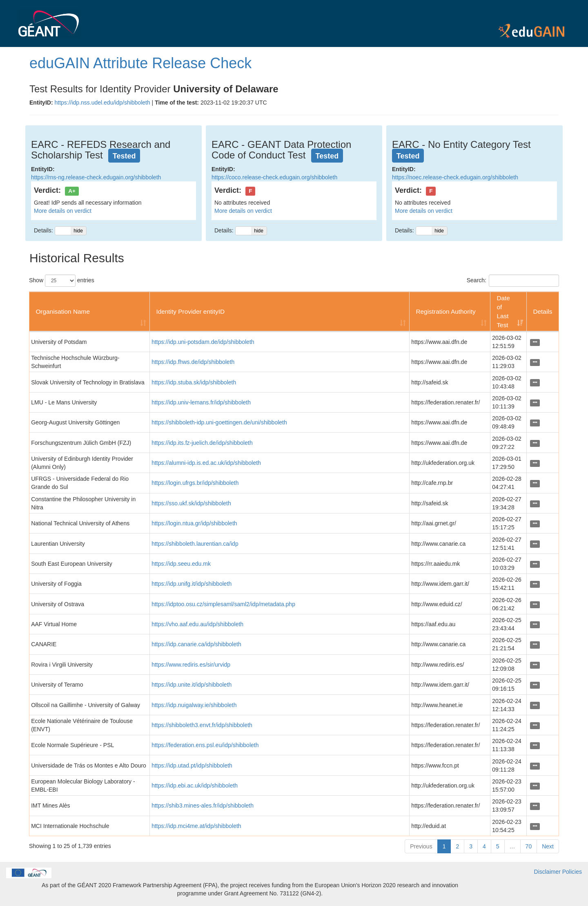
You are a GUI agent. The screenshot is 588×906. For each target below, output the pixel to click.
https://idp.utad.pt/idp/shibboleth (192, 765)
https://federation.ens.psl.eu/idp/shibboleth (205, 745)
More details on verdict (63, 211)
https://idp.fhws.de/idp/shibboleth (193, 362)
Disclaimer (547, 872)
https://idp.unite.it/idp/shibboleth (192, 685)
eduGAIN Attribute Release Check (140, 63)
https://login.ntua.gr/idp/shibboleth (194, 523)
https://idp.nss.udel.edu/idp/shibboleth (102, 103)
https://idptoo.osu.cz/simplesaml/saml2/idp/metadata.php (223, 604)
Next (548, 846)
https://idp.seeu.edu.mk (181, 564)
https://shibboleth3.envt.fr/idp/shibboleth (202, 725)
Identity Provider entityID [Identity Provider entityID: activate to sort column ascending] (190, 311)
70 (529, 846)
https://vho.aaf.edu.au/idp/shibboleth (197, 624)
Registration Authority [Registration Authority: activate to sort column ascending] (445, 311)
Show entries (62, 281)
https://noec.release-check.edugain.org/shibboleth (455, 177)
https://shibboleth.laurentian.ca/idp (195, 544)
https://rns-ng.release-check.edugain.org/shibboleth (96, 177)
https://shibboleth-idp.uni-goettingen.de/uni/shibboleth (219, 422)
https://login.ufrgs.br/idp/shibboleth (195, 483)
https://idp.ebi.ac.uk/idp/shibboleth (195, 785)
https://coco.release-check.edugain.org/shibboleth (274, 177)
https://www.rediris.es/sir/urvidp (191, 665)
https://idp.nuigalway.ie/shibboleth (194, 705)
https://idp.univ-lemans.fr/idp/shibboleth (201, 402)
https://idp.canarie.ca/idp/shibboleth (196, 644)
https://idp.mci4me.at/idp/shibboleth (196, 826)
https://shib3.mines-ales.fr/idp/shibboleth (203, 806)
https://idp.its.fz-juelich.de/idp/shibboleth (202, 443)
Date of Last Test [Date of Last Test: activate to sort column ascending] (503, 311)
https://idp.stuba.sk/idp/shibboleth (194, 382)
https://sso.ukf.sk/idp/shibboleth (191, 503)
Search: (513, 281)
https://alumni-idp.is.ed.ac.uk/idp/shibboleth (206, 463)
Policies (572, 872)
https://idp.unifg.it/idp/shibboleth (192, 584)
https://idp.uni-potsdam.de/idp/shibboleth (203, 342)
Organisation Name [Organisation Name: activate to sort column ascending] (63, 311)
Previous (421, 846)
